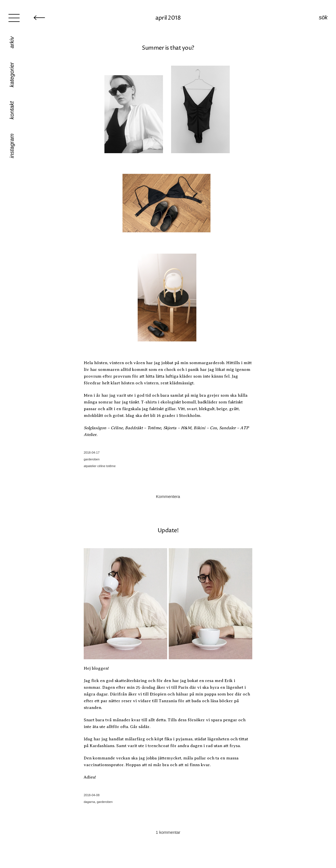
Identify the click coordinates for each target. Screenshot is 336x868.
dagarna (89, 802)
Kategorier (12, 75)
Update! (168, 531)
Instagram (12, 146)
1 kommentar (168, 832)
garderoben (92, 459)
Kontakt (12, 110)
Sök (323, 17)
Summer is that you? (168, 48)
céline (101, 466)
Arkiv (12, 42)
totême (111, 466)
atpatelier (90, 466)
